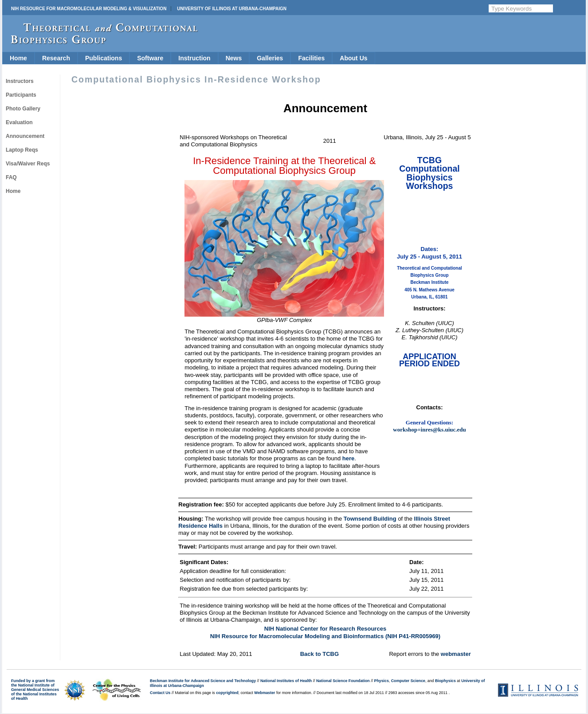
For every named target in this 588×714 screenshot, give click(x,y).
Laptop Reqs (22, 150)
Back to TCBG (319, 654)
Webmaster (265, 693)
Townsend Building (370, 519)
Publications (104, 58)
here (348, 458)
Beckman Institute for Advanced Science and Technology (203, 681)
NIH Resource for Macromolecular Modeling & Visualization (89, 9)
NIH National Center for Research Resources (325, 629)
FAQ (11, 177)
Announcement (25, 136)
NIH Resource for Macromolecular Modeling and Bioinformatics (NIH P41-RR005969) (325, 636)
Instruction (194, 58)
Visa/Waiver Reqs (28, 164)
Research (56, 58)
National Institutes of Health (286, 681)
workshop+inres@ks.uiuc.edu (429, 430)
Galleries (270, 58)
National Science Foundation (343, 681)
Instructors (20, 81)
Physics (382, 681)
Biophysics (445, 681)
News (234, 58)
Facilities (311, 58)
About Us (353, 58)
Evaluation (19, 122)
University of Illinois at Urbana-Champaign (232, 9)
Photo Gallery (23, 109)
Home (18, 58)
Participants (21, 95)
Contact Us (160, 693)
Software (150, 58)
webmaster (456, 654)
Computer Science (408, 681)
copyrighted (227, 693)
